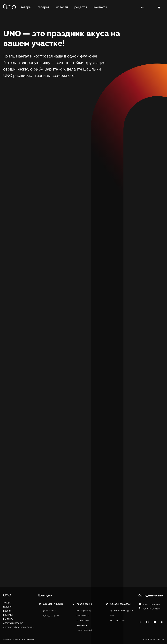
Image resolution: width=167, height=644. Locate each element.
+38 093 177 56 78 (51, 615)
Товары (7, 603)
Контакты (8, 619)
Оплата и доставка (13, 623)
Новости (8, 611)
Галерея (8, 607)
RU (143, 7)
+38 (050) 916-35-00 (150, 608)
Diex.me (160, 639)
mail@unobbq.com (149, 604)
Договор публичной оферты (18, 627)
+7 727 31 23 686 (117, 620)
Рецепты (8, 615)
